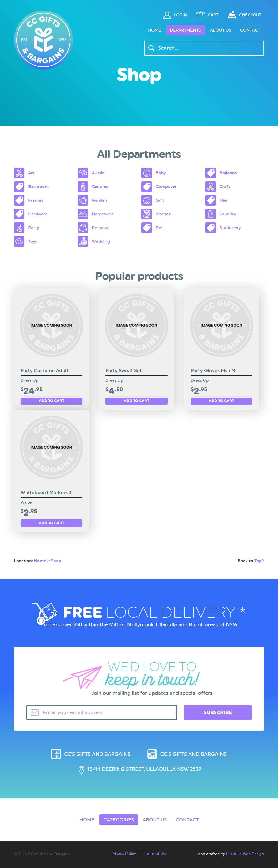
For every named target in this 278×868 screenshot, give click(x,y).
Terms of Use (155, 854)
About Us (221, 30)
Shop (56, 561)
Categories (119, 820)
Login (181, 15)
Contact (250, 30)
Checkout (250, 15)
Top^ (259, 561)
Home (155, 30)
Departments (185, 30)
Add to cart (52, 401)
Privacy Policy (124, 854)
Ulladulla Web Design (245, 854)
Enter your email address (73, 713)
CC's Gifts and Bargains (97, 754)
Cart (213, 15)
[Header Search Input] (204, 48)
